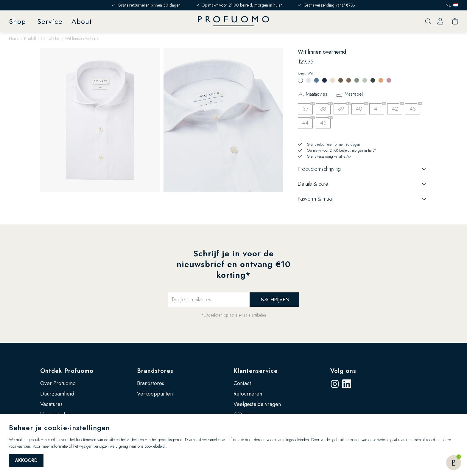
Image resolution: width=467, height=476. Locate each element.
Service (50, 21)
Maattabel (354, 94)
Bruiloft (30, 38)
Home (14, 38)
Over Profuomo (58, 383)
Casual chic (50, 38)
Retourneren (248, 394)
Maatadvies (317, 94)
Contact (242, 383)
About (82, 21)
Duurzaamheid (57, 394)
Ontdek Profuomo (67, 371)
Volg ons (343, 371)
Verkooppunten (155, 394)
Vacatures (51, 404)
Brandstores (155, 371)
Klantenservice (256, 371)
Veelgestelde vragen (257, 404)
